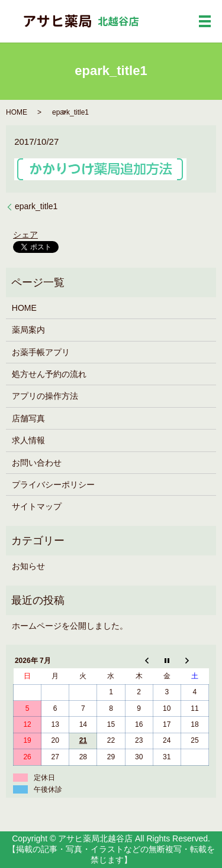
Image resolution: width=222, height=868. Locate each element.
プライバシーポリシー (53, 485)
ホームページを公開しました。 (70, 626)
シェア (25, 235)
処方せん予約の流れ (49, 374)
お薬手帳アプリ (41, 352)
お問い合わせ (37, 463)
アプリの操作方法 (45, 396)
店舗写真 (28, 418)
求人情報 (28, 440)
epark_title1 (36, 206)
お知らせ (28, 566)
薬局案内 (28, 330)
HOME (17, 112)
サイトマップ (37, 506)
